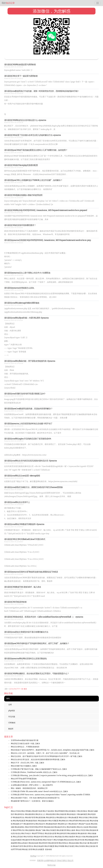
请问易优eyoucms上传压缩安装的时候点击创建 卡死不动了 (28, 423)
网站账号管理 (18, 846)
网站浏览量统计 (71, 811)
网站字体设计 (26, 833)
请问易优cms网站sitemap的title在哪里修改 (22, 303)
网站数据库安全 (19, 817)
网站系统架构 (91, 830)
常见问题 (12, 717)
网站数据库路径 (32, 821)
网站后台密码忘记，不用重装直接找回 (25, 747)
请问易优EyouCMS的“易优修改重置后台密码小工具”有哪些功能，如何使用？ (36, 150)
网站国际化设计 (62, 817)
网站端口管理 (27, 849)
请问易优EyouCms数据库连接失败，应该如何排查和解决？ (28, 409)
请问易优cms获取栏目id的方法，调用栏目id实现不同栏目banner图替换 (33, 487)
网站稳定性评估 (60, 827)
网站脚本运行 (63, 824)
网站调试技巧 (73, 824)
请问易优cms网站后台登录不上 (17, 502)
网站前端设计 (72, 814)
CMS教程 (12, 723)
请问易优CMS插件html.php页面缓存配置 (21, 165)
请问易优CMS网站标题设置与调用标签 (20, 64)
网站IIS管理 (43, 843)
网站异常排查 (79, 840)
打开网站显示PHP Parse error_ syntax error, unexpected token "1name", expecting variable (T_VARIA (50, 795)
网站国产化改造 (85, 824)
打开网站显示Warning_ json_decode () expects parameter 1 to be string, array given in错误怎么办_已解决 (52, 775)
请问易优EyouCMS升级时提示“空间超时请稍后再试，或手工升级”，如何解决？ (37, 643)
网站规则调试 (30, 814)
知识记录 (8, 3)
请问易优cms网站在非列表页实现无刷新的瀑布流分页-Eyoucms (31, 461)
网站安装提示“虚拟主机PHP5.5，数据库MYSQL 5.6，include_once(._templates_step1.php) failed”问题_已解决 (53, 750)
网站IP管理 (39, 827)
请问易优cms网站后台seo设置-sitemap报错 (22, 476)
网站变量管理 (62, 830)
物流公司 (53, 860)
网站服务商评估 (29, 824)
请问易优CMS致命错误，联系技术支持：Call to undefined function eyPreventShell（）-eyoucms (44, 617)
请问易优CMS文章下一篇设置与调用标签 (21, 76)
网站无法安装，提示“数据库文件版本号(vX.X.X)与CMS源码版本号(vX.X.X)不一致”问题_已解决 (47, 756)
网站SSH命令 (64, 843)
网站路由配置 (73, 817)
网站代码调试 (80, 846)
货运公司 (70, 860)
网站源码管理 (62, 833)
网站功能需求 (70, 837)
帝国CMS (40, 860)
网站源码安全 (51, 817)
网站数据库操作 (52, 824)
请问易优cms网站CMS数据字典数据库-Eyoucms (24, 524)
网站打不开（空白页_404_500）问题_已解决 (28, 763)
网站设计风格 (81, 837)
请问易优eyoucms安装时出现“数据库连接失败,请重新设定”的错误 (31, 572)
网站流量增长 (30, 830)
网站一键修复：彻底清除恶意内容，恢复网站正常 (29, 788)
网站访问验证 (84, 817)
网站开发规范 (70, 846)
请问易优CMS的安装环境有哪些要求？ (20, 225)
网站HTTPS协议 (38, 833)
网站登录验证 (82, 811)
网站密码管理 (53, 843)
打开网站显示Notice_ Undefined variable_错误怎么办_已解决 (34, 772)
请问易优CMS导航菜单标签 (15, 602)
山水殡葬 (47, 860)
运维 (10, 705)
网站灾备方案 (84, 843)
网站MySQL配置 (19, 821)
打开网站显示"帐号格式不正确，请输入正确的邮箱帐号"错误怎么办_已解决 (39, 769)
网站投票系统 (38, 840)
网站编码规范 (82, 814)
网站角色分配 (84, 821)
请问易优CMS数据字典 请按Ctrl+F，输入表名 (23, 587)
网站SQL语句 (40, 824)
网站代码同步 (28, 837)
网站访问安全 (49, 837)
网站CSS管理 (30, 827)
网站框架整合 (20, 827)
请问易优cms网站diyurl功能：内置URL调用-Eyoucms (26, 318)
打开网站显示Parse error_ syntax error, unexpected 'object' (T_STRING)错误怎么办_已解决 (46, 782)
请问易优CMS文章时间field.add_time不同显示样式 (25, 539)
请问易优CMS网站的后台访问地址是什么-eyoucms (25, 120)
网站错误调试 (51, 814)
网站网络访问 (64, 821)
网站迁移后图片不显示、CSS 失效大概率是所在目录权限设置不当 (35, 798)
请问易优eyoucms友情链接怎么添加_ (19, 288)
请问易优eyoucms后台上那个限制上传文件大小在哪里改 (27, 273)
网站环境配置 (49, 846)
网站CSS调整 (60, 846)
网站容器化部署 (50, 833)
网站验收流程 (49, 827)
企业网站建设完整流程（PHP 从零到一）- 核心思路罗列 (32, 785)
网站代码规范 (51, 830)
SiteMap (33, 856)
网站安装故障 (39, 846)
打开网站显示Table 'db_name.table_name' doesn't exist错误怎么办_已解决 (39, 791)
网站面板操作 (43, 821)
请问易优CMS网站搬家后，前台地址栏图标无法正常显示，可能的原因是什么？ (37, 673)
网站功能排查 (61, 814)
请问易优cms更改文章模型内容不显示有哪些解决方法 (26, 632)
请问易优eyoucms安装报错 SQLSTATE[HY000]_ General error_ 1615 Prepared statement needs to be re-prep (47, 240)
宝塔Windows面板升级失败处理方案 (25, 740)
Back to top (51, 865)
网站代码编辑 (59, 840)
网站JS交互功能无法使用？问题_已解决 (25, 744)
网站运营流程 (18, 837)
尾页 (25, 689)
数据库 (11, 729)
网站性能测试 (72, 827)
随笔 (8, 698)
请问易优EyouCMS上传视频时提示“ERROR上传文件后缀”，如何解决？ (33, 180)
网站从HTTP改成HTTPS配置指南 (24, 779)
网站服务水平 (18, 824)
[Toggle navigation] (97, 3)
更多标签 (48, 849)
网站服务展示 (83, 833)
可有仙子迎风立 (62, 860)
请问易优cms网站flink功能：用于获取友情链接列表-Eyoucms (30, 361)
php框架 (12, 711)
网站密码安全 (20, 814)
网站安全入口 (40, 814)
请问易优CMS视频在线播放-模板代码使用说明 (23, 195)
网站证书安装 (16, 811)
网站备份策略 (74, 843)
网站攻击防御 (69, 840)
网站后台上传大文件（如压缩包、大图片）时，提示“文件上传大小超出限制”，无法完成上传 (45, 753)
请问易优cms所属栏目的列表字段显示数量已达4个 (25, 394)
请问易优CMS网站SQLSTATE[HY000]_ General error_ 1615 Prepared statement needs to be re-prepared (46, 210)
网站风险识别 (60, 837)
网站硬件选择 (37, 811)
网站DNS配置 (60, 811)
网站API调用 (74, 821)
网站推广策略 (41, 830)
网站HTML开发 (19, 830)
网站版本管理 (39, 837)
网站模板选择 (91, 837)
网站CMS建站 (26, 811)
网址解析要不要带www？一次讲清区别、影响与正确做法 (32, 801)
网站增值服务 (90, 840)
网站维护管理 (30, 817)
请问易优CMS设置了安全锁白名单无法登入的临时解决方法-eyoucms (32, 135)
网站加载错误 (72, 833)
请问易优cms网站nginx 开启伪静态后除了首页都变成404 (28, 439)
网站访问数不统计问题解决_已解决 (24, 766)
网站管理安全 (28, 846)
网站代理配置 (53, 821)
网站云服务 (71, 830)
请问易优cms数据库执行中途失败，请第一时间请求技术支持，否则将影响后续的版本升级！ (42, 91)
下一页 (21, 689)
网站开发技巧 (48, 840)
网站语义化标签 (83, 827)
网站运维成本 (23, 843)
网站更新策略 (40, 817)
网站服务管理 (27, 840)
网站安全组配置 (38, 849)
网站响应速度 (33, 843)
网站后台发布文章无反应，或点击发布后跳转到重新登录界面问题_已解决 (38, 759)
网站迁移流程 (91, 846)
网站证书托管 (81, 830)
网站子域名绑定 (48, 811)
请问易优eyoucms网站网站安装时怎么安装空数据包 (25, 658)
